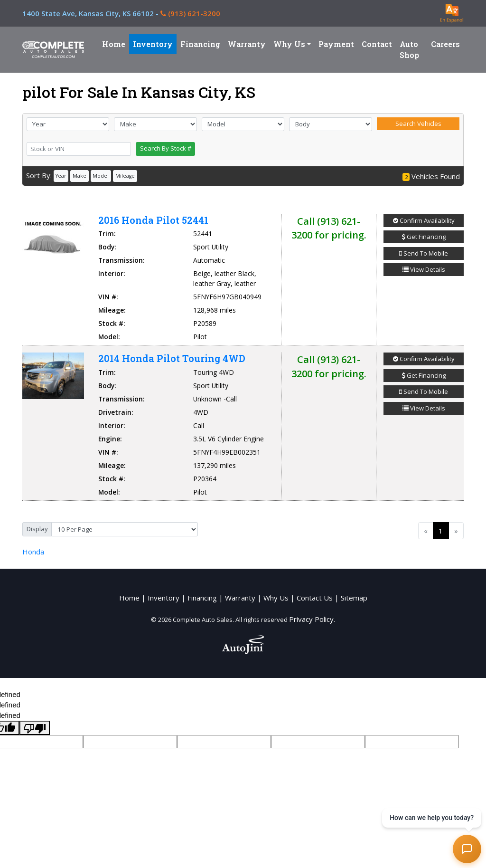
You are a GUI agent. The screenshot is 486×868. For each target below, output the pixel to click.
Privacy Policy (311, 619)
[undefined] (35, 728)
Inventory (164, 598)
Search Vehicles (418, 124)
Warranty (240, 598)
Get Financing (424, 237)
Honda (33, 552)
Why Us (276, 598)
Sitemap (354, 598)
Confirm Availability (424, 220)
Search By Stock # (166, 148)
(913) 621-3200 (190, 13)
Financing (202, 598)
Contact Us (315, 598)
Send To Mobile (424, 253)
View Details (424, 269)
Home (129, 598)
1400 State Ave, (91, 13)
